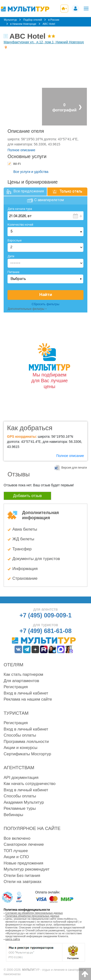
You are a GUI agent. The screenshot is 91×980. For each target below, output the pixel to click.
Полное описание (21, 150)
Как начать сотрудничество (30, 784)
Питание (13, 272)
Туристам (16, 713)
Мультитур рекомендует (27, 869)
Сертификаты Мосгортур (27, 754)
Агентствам (19, 768)
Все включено (17, 838)
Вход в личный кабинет (26, 693)
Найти (46, 295)
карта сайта (13, 939)
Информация (25, 569)
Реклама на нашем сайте (28, 699)
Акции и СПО (16, 857)
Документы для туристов (36, 559)
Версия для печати (74, 468)
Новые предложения (23, 863)
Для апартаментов (21, 681)
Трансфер (22, 549)
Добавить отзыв (27, 496)
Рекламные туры (20, 808)
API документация (21, 778)
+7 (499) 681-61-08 (45, 631)
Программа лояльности (26, 742)
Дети (11, 256)
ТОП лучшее (16, 851)
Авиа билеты (25, 529)
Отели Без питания (22, 876)
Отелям (13, 665)
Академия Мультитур (24, 802)
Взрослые (15, 241)
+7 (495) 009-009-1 (45, 615)
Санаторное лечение (24, 844)
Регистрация (16, 687)
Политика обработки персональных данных (32, 916)
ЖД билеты (23, 539)
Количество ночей (20, 225)
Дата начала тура (20, 209)
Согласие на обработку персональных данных (34, 913)
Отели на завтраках (23, 882)
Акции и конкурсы (21, 748)
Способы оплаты (20, 735)
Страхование (25, 578)
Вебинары (13, 815)
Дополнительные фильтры (26, 309)
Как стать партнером (23, 674)
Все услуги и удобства (31, 172)
